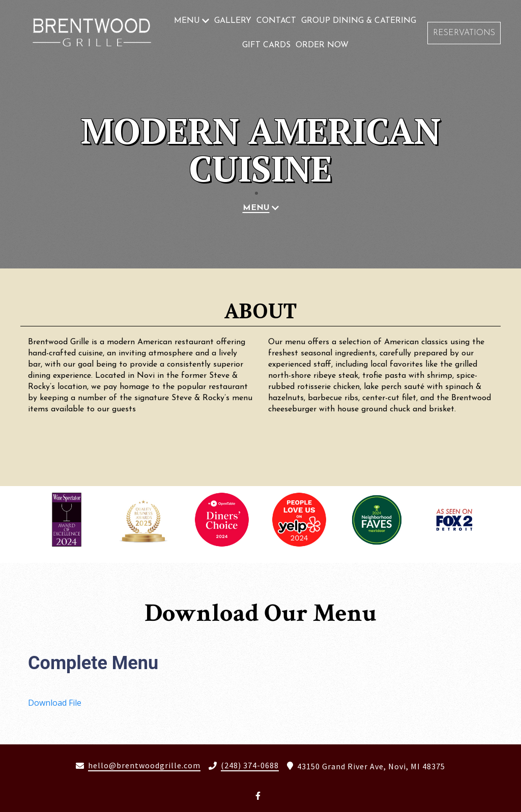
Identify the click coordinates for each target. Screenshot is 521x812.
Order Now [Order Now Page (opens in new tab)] (322, 45)
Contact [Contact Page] (276, 21)
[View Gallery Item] (67, 519)
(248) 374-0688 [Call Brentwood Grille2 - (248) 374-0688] (250, 765)
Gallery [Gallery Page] (233, 21)
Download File (55, 703)
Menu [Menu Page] (187, 21)
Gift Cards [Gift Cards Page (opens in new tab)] (266, 45)
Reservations (464, 33)
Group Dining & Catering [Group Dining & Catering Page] (359, 21)
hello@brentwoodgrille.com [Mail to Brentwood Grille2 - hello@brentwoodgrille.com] (144, 765)
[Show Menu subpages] (206, 21)
